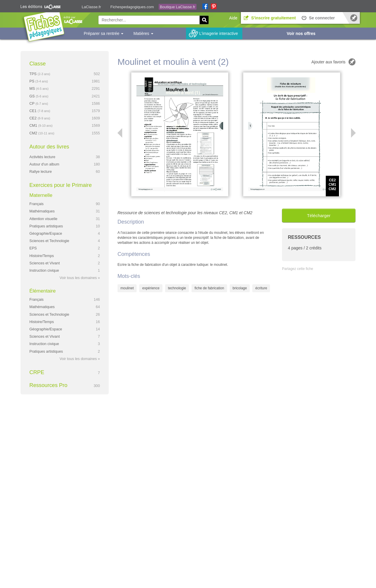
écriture (261, 288)
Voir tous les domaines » (80, 278)
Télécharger (319, 216)
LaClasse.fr (91, 7)
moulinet (127, 288)
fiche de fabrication (209, 288)
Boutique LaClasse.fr (178, 7)
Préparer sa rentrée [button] (104, 33)
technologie (177, 288)
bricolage (240, 288)
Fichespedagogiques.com (132, 7)
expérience (151, 288)
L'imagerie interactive (219, 33)
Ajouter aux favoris (328, 62)
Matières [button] (143, 33)
